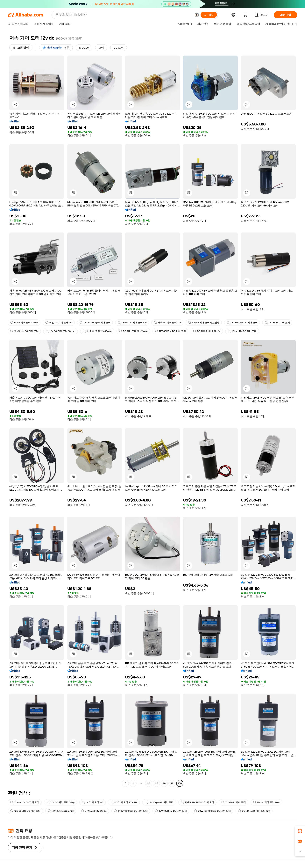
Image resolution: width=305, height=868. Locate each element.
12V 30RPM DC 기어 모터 (170, 331)
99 (172, 783)
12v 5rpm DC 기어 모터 (24, 331)
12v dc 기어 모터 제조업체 (204, 323)
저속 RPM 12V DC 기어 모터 (197, 802)
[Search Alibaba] (123, 15)
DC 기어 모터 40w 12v (124, 802)
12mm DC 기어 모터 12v (132, 323)
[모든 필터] (21, 48)
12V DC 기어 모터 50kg (60, 802)
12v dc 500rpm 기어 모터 (95, 323)
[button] (197, 15)
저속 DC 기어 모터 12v (167, 323)
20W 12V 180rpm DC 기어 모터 (212, 811)
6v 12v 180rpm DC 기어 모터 (131, 811)
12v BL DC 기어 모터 (277, 323)
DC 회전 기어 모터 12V (207, 331)
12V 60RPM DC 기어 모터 (242, 323)
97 (156, 783)
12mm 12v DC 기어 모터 (242, 331)
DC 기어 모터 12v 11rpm (133, 331)
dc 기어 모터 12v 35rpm (97, 331)
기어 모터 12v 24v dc (94, 811)
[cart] (246, 15)
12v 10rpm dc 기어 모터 (159, 802)
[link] (300, 831)
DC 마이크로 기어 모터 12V (254, 811)
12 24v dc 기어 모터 (234, 802)
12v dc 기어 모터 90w (266, 802)
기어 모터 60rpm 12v (61, 811)
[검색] (209, 15)
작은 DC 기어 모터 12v (59, 323)
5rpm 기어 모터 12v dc (24, 323)
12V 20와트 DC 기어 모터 (25, 811)
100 (180, 783)
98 (164, 783)
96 (149, 783)
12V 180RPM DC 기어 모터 (171, 811)
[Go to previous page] (125, 783)
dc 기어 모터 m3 (92, 802)
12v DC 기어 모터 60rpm (60, 331)
